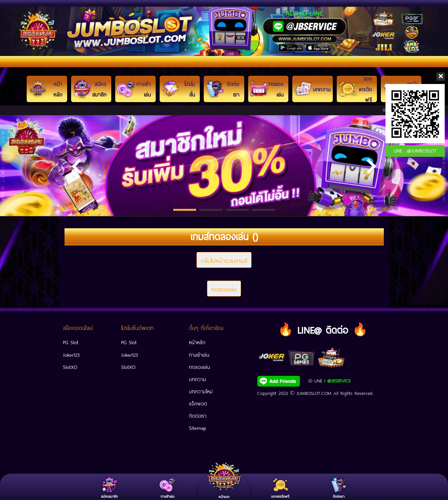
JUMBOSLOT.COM (314, 393)
